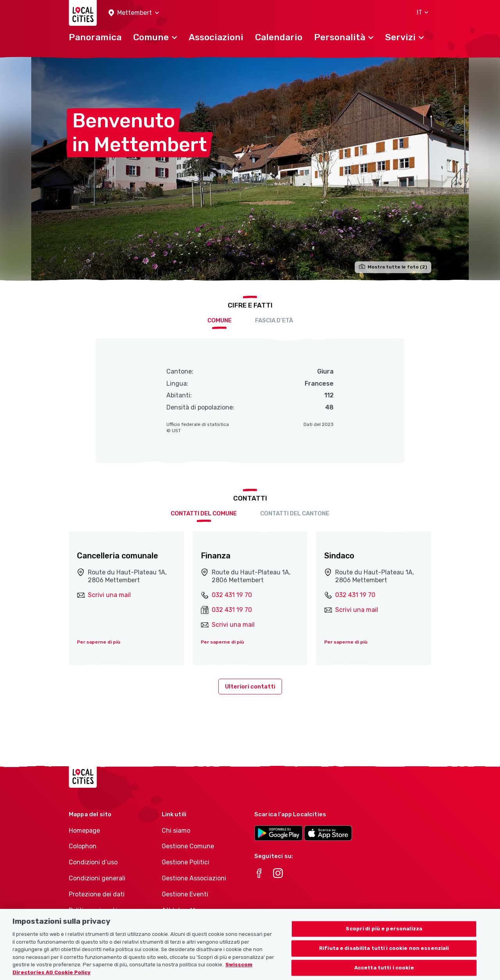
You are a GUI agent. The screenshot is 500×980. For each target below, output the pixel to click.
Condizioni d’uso (93, 862)
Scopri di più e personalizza (384, 937)
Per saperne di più (99, 642)
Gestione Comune (188, 846)
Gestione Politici (186, 862)
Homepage (84, 831)
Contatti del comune (204, 513)
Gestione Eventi (185, 894)
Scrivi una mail (109, 595)
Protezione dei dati (97, 894)
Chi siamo (176, 831)
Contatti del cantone (295, 513)
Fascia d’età (274, 320)
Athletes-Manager (189, 910)
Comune (220, 320)
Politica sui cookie (95, 910)
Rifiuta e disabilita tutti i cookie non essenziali (384, 956)
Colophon (83, 846)
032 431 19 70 (232, 595)
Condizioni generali (97, 878)
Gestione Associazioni (194, 878)
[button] (134, 13)
